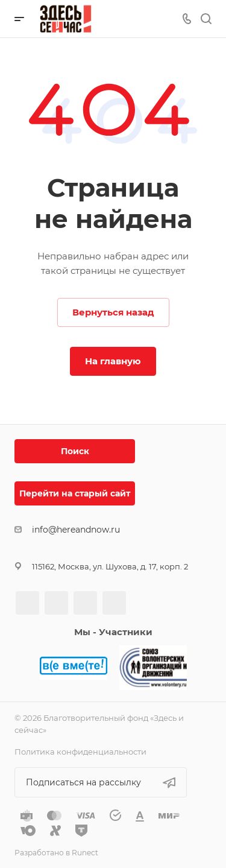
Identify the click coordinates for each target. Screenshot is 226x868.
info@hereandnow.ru (76, 530)
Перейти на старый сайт (75, 493)
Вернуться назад (113, 312)
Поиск (75, 451)
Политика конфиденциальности (80, 752)
